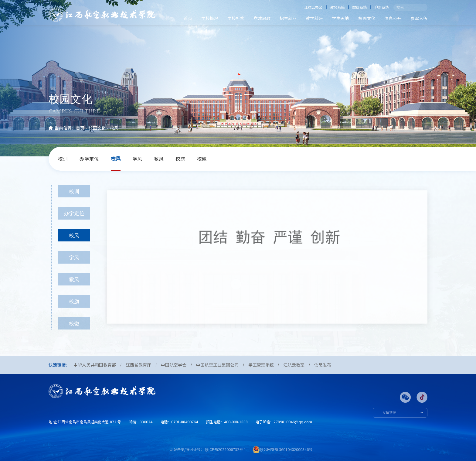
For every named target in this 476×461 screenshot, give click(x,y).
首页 (188, 18)
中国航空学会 (174, 365)
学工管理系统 (261, 365)
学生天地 (340, 18)
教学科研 (314, 18)
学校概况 (210, 18)
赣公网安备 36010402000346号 (286, 449)
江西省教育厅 (138, 365)
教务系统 (337, 7)
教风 (159, 159)
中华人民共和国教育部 (95, 365)
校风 (114, 128)
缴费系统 (359, 7)
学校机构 (236, 18)
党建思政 (262, 18)
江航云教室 (294, 365)
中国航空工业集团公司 (217, 365)
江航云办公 (313, 7)
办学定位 (89, 159)
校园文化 (367, 18)
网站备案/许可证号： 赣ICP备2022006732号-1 (208, 449)
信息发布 (323, 365)
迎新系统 (382, 7)
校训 (63, 159)
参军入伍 (419, 18)
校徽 (202, 159)
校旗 (180, 159)
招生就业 (288, 18)
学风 (137, 159)
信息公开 (393, 18)
